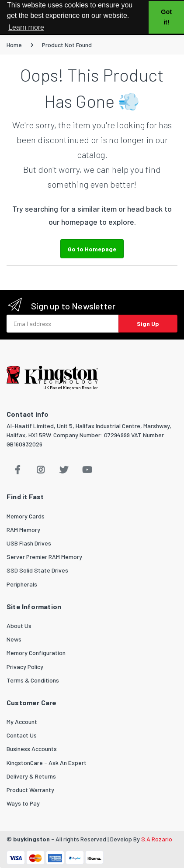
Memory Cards (26, 516)
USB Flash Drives (29, 543)
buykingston (31, 839)
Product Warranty (30, 790)
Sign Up (148, 324)
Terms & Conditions (33, 680)
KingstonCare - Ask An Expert (47, 763)
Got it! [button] (166, 17)
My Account (22, 722)
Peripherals (22, 584)
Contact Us (22, 735)
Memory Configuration (36, 653)
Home (14, 45)
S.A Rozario (157, 839)
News (14, 639)
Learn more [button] (26, 27)
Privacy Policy (25, 667)
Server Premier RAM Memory (44, 557)
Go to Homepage (92, 249)
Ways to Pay (23, 803)
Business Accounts (32, 749)
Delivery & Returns (31, 776)
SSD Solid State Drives (37, 570)
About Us (19, 626)
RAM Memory (23, 530)
